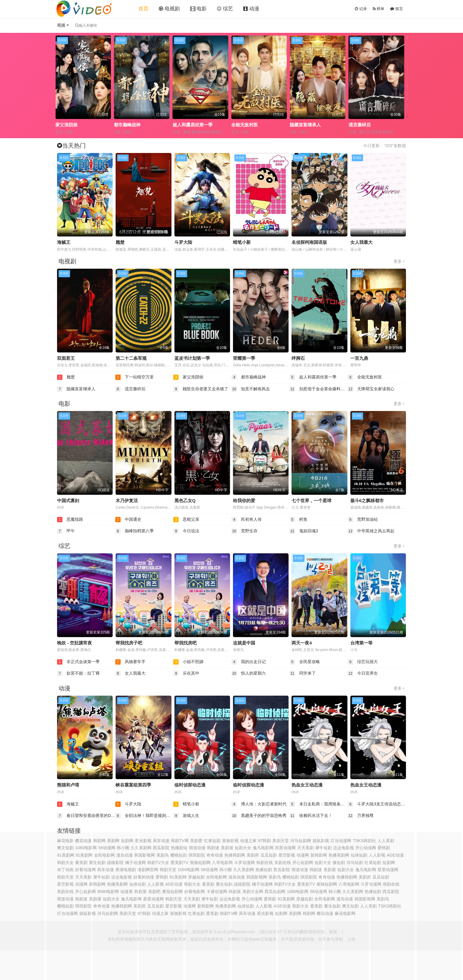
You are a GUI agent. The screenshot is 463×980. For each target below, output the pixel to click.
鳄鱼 (299, 520)
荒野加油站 (363, 520)
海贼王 (64, 242)
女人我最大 (361, 242)
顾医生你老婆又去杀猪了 (201, 389)
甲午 (66, 531)
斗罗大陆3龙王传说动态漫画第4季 (377, 804)
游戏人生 (186, 816)
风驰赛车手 (130, 662)
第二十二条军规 (131, 358)
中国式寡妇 (68, 501)
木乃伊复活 (127, 501)
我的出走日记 (249, 662)
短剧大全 (323, 863)
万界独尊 (361, 816)
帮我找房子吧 (129, 643)
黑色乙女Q (185, 501)
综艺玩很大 (363, 662)
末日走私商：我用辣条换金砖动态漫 (319, 804)
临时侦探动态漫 (190, 785)
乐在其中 (186, 673)
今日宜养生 (363, 673)
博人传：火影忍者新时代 (259, 804)
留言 (397, 9)
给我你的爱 (244, 501)
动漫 (251, 9)
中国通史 (128, 520)
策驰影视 (230, 841)
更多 (399, 261)
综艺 (225, 9)
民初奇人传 (247, 520)
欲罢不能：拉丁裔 (78, 673)
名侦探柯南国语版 (309, 242)
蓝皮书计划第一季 (192, 358)
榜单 (379, 9)
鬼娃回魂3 (304, 531)
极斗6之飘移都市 (367, 501)
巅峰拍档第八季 (135, 531)
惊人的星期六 (249, 673)
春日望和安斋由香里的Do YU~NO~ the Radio (86, 816)
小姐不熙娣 (188, 662)
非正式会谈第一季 (78, 662)
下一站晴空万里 (73, 125)
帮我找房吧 (186, 643)
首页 (143, 9)
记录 (361, 9)
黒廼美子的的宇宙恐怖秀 (259, 816)
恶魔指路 (70, 520)
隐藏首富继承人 (366, 125)
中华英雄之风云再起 (371, 531)
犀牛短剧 (323, 848)
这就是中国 (244, 643)
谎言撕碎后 (130, 389)
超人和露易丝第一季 (253, 125)
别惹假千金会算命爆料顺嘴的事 (319, 389)
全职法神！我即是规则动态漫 (144, 816)
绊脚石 (298, 358)
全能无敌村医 (305, 125)
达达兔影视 (230, 899)
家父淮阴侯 (127, 125)
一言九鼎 (359, 358)
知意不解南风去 (251, 389)
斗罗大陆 (183, 242)
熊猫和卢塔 (68, 785)
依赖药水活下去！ (311, 816)
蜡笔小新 (242, 242)
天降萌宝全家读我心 (371, 389)
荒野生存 (245, 531)
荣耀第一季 (244, 358)
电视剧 (169, 9)
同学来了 (303, 673)
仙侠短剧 (137, 884)
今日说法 (186, 531)
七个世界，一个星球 (311, 501)
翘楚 (120, 242)
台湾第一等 (361, 643)
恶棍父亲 (186, 520)
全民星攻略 (305, 662)
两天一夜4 (302, 643)
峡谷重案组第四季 (133, 785)
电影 (199, 9)
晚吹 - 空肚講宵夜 (75, 643)
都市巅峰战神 (187, 125)
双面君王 (66, 358)
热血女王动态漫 (307, 785)
